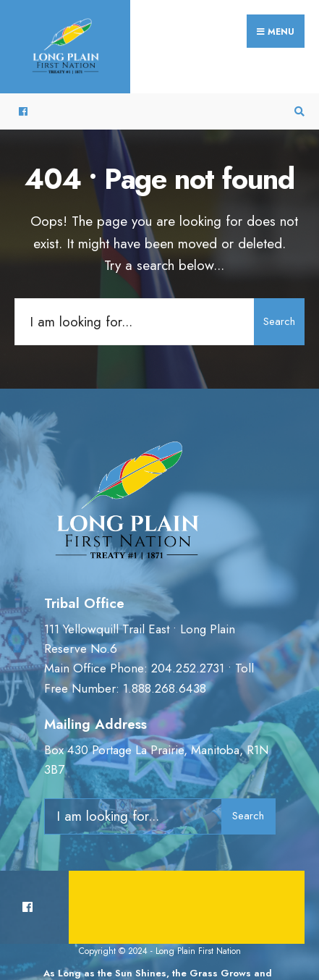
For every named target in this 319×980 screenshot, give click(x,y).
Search (279, 321)
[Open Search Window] (297, 112)
